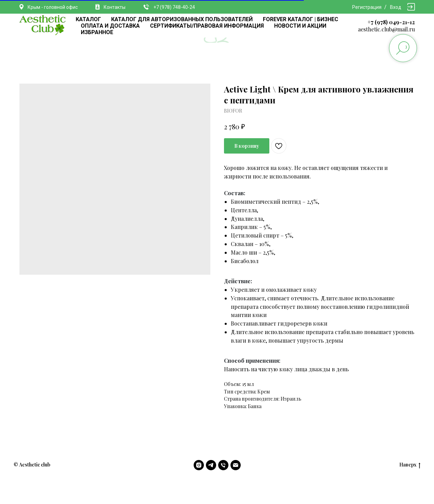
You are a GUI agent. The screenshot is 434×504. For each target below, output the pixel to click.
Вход (396, 7)
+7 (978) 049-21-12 (391, 22)
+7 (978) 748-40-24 (174, 7)
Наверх (410, 465)
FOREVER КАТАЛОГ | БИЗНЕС (301, 19)
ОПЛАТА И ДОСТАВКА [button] (110, 26)
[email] (236, 465)
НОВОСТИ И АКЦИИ (300, 26)
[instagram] (199, 465)
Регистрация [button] (367, 7)
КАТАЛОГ (88, 19)
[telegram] (211, 465)
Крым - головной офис (53, 7)
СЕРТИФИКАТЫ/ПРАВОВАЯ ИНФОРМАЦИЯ (207, 26)
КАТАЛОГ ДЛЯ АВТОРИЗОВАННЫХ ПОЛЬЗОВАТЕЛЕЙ (182, 19)
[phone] (223, 465)
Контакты (115, 7)
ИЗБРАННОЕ (97, 32)
